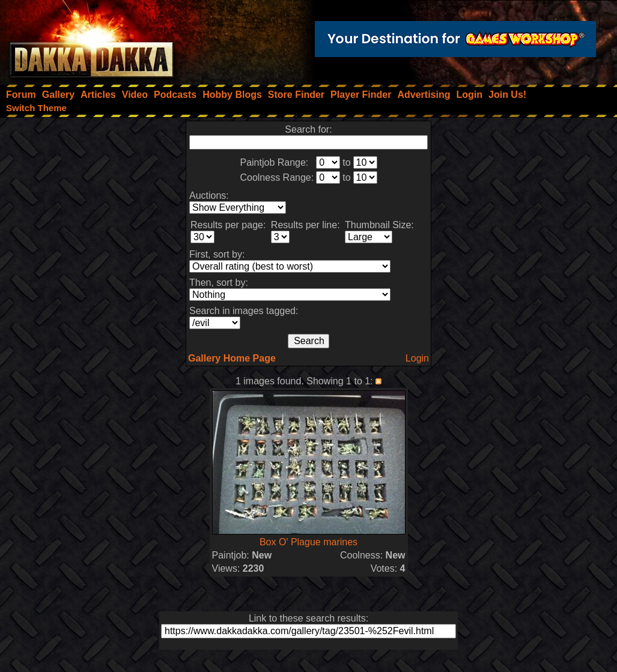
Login (417, 358)
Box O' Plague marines (308, 542)
